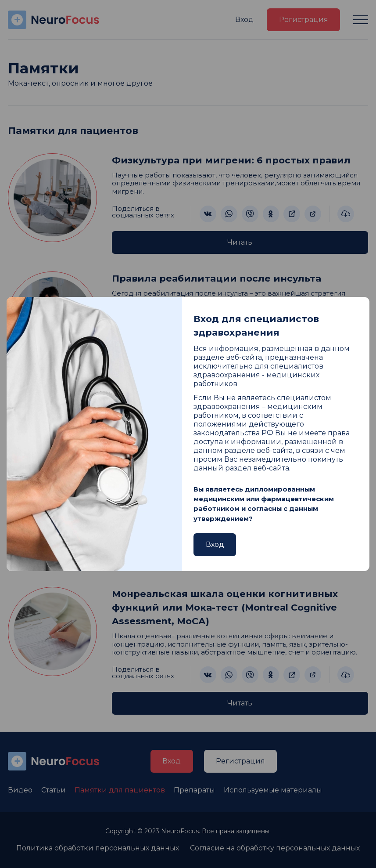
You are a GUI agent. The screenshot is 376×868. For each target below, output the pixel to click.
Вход (215, 544)
